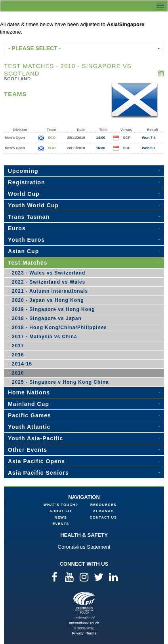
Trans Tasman (29, 217)
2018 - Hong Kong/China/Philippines (59, 328)
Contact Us (103, 517)
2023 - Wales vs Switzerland (49, 273)
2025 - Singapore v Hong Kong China (60, 382)
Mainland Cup (29, 404)
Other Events (28, 450)
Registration (27, 182)
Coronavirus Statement (84, 547)
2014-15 (22, 364)
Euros (17, 228)
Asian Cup (23, 251)
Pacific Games (30, 415)
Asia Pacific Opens (36, 461)
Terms (91, 633)
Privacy (78, 633)
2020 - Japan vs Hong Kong (48, 300)
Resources (103, 505)
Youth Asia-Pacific (35, 438)
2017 (18, 346)
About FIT (61, 511)
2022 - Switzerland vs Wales (49, 282)
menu (160, 6)
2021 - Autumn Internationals (50, 291)
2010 (18, 373)
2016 (18, 355)
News (61, 517)
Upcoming (23, 171)
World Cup (24, 194)
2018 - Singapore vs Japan (47, 318)
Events (61, 524)
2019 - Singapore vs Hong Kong (53, 309)
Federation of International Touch (84, 603)
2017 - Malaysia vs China (45, 337)
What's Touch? (61, 505)
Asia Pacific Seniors (38, 473)
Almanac (104, 511)
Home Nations (29, 392)
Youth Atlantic (29, 427)
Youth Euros (26, 240)
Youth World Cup (33, 205)
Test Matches (28, 263)
